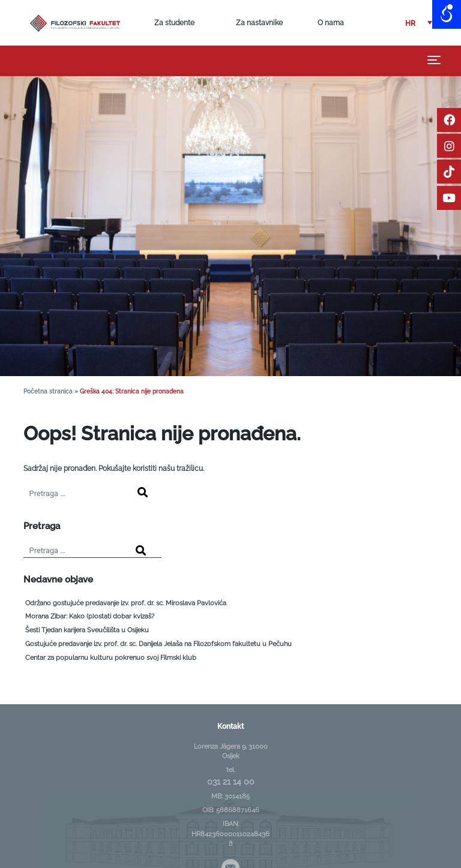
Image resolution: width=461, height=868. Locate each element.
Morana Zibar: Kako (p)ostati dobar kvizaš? (90, 616)
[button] (419, 23)
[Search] (143, 493)
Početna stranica (48, 391)
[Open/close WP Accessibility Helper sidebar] (447, 14)
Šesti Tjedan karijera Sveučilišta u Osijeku (87, 630)
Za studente (174, 23)
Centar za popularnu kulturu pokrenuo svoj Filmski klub (111, 658)
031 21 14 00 (231, 782)
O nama (331, 23)
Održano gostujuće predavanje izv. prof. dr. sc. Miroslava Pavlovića (126, 603)
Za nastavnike (259, 23)
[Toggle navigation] (434, 60)
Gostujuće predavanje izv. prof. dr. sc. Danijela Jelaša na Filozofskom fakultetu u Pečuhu (158, 644)
